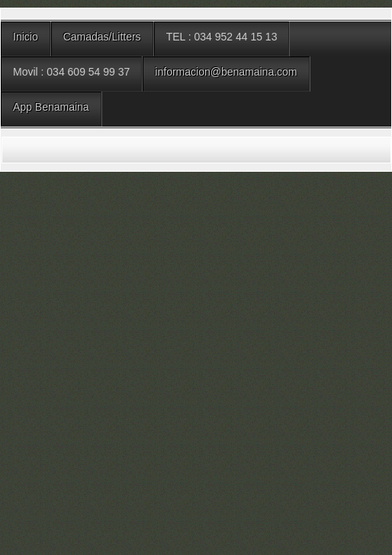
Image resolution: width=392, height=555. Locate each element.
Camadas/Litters (102, 37)
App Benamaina (51, 107)
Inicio (26, 37)
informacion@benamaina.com (226, 72)
